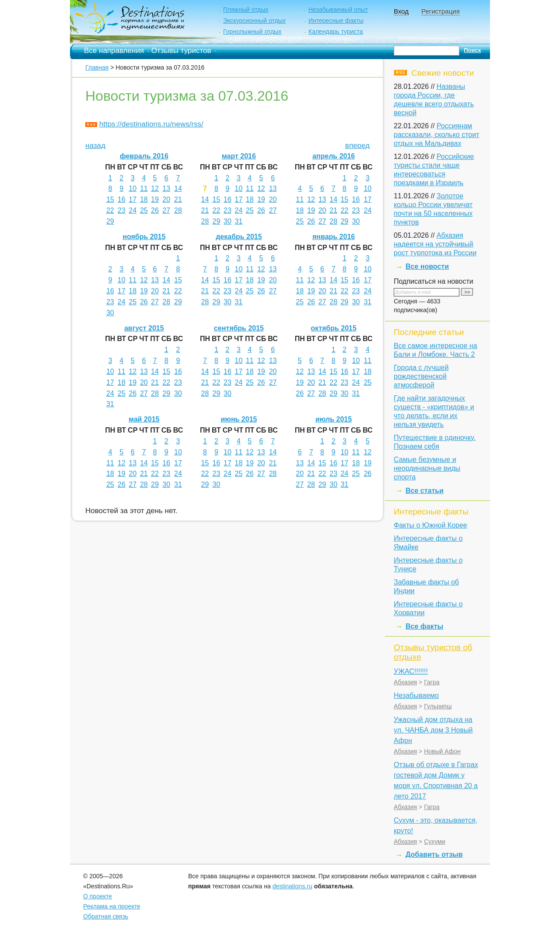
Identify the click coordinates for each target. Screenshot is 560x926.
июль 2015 (334, 419)
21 (178, 199)
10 (133, 188)
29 (110, 221)
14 (178, 188)
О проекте (98, 896)
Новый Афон (442, 751)
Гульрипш (438, 706)
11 (144, 188)
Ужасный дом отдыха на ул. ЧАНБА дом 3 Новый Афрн (433, 730)
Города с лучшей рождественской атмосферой (421, 376)
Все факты (424, 626)
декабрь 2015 (239, 237)
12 (155, 188)
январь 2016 (334, 237)
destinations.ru (292, 886)
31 (239, 221)
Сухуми (434, 841)
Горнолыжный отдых (252, 32)
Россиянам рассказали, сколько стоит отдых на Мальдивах (437, 135)
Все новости (427, 266)
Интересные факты (336, 21)
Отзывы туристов (181, 51)
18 (144, 199)
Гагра (432, 682)
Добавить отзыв (434, 854)
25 (144, 210)
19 (155, 199)
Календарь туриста (336, 32)
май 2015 (144, 419)
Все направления (114, 51)
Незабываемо (416, 695)
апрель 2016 (334, 156)
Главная (97, 67)
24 (133, 210)
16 (122, 199)
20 (166, 199)
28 (178, 210)
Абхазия (405, 682)
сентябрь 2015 (239, 328)
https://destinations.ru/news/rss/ (151, 124)
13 (166, 188)
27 (166, 210)
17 (133, 199)
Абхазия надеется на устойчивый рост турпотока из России (435, 244)
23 (122, 210)
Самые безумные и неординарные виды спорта (427, 468)
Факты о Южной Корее (430, 525)
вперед (357, 146)
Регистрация (441, 11)
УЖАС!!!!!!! (411, 671)
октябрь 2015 (333, 328)
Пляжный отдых (246, 10)
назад (95, 146)
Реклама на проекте (112, 906)
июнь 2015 (239, 419)
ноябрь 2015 (144, 237)
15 (110, 199)
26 (155, 210)
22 (110, 210)
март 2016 (239, 156)
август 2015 (144, 328)
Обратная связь (106, 916)
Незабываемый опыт (338, 10)
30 (227, 221)
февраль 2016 (144, 156)
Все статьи (425, 491)
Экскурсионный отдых (254, 21)
